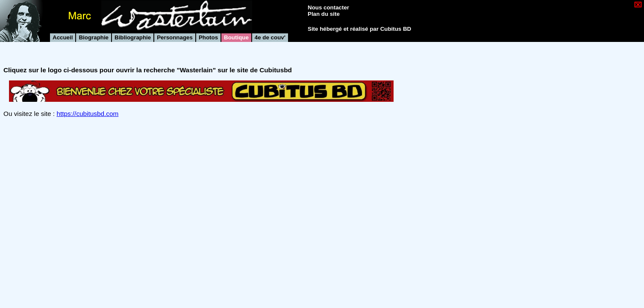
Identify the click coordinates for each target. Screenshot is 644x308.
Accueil (63, 37)
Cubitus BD (396, 29)
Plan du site (324, 14)
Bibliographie (133, 37)
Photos (208, 37)
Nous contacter (328, 7)
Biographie (94, 37)
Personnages (175, 37)
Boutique (236, 37)
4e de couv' (270, 37)
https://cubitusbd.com (87, 114)
